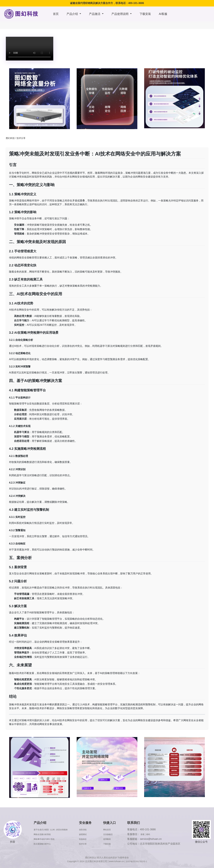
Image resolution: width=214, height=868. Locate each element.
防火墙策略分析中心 (43, 844)
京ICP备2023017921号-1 (136, 861)
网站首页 (113, 829)
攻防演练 (91, 829)
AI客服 (163, 14)
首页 (56, 14)
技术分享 (21, 138)
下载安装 (145, 14)
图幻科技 (10, 138)
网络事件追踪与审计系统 (45, 839)
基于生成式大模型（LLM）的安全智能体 (54, 829)
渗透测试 (91, 834)
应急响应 (91, 839)
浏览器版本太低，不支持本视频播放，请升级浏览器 (30, 49)
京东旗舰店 (114, 834)
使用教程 (113, 839)
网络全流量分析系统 (43, 834)
